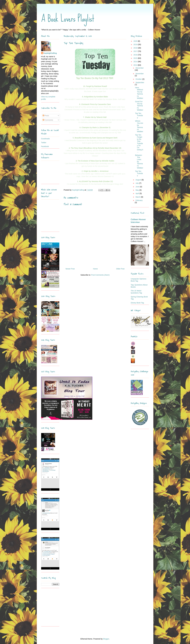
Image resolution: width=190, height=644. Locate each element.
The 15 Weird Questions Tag (136, 292)
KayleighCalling (50, 53)
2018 (136, 48)
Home (95, 269)
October (139, 79)
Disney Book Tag (137, 303)
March (138, 197)
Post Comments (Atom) (100, 275)
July (137, 183)
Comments (48, 120)
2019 (136, 45)
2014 (136, 62)
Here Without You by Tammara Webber (139, 93)
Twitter (44, 143)
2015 (136, 58)
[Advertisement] (57, 608)
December (140, 68)
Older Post (120, 269)
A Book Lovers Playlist (68, 18)
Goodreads (45, 139)
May (137, 190)
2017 (136, 51)
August (139, 180)
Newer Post (70, 269)
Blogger (106, 639)
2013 (136, 65)
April (138, 193)
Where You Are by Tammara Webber (139, 126)
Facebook (45, 146)
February (139, 200)
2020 (136, 41)
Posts (46, 116)
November (140, 74)
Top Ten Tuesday (139, 115)
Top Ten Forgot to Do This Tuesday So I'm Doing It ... (139, 143)
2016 (136, 55)
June (138, 187)
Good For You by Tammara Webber (139, 106)
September (140, 82)
